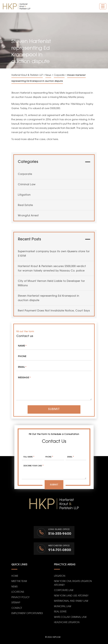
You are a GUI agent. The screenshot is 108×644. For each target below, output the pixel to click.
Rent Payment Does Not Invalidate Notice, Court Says (54, 311)
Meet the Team (19, 581)
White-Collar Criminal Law (70, 617)
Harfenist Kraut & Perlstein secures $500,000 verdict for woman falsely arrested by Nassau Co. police (52, 269)
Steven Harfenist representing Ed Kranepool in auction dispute (48, 298)
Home (15, 576)
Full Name (29, 457)
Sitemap (16, 603)
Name (22, 346)
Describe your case (33, 466)
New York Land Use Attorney (71, 596)
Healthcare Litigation (67, 623)
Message (24, 378)
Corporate (25, 174)
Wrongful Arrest (28, 216)
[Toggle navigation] (103, 6)
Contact (17, 608)
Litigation (24, 195)
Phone (22, 356)
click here (52, 139)
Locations (18, 592)
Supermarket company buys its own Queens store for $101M (54, 254)
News (15, 587)
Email (22, 367)
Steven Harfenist (21, 93)
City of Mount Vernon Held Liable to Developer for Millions (51, 283)
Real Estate (25, 205)
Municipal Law (63, 607)
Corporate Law (64, 590)
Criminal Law (27, 185)
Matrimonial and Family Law (71, 601)
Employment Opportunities (27, 613)
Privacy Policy (20, 598)
